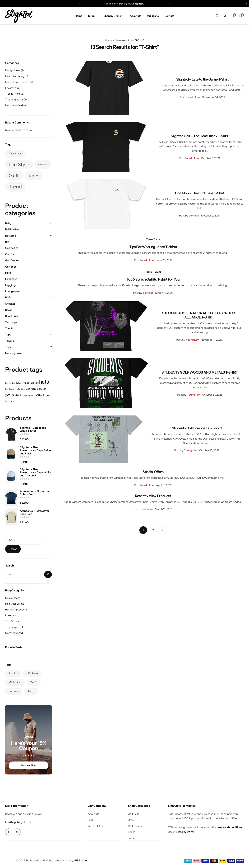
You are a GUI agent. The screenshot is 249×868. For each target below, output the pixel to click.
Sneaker (10, 304)
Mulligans (153, 16)
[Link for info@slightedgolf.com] (18, 822)
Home (79, 16)
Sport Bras (11, 316)
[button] (80, 4)
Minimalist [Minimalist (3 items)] (43, 165)
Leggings (11, 285)
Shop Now (139, 4)
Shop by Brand (112, 16)
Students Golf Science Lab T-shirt (197, 428)
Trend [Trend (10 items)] (15, 187)
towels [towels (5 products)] (10, 401)
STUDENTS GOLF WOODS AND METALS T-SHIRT (200, 372)
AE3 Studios (81, 860)
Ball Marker (12, 229)
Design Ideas (13, 70)
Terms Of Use (96, 826)
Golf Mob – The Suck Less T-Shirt (200, 193)
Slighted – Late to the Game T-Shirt (202, 79)
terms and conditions (229, 827)
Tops (8, 335)
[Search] (48, 574)
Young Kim (193, 340)
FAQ (90, 820)
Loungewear (13, 291)
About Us (135, 16)
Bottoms (10, 236)
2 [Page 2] (153, 530)
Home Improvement (17, 82)
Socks (9, 310)
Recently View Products (153, 496)
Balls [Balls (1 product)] (18, 383)
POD (8, 297)
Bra (7, 242)
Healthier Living (153, 272)
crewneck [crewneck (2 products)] (25, 383)
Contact (169, 16)
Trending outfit (14, 99)
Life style (11, 88)
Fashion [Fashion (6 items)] (15, 154)
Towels (9, 341)
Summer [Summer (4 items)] (34, 176)
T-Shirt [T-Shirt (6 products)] (39, 395)
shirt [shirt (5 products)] (18, 395)
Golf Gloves (12, 260)
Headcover (12, 279)
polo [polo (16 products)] (10, 395)
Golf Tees (11, 267)
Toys (8, 347)
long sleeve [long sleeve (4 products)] (38, 389)
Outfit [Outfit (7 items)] (14, 176)
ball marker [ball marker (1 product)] (10, 383)
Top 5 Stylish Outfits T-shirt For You (153, 279)
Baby (8, 223)
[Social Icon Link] (9, 832)
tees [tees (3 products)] (47, 395)
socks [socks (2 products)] (30, 396)
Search (13, 549)
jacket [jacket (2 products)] (27, 389)
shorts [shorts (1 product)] (24, 396)
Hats (8, 273)
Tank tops (11, 322)
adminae (195, 97)
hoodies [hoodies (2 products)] (19, 389)
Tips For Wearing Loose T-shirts (153, 247)
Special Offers (153, 472)
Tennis (9, 328)
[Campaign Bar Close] (246, 4)
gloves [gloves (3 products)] (35, 383)
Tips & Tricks (153, 239)
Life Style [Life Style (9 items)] (19, 165)
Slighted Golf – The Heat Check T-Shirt (199, 136)
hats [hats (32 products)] (44, 382)
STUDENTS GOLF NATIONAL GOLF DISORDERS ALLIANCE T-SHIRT (199, 315)
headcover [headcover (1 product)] (10, 389)
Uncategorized (14, 105)
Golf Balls (11, 254)
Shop (91, 16)
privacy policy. (186, 832)
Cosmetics (12, 248)
